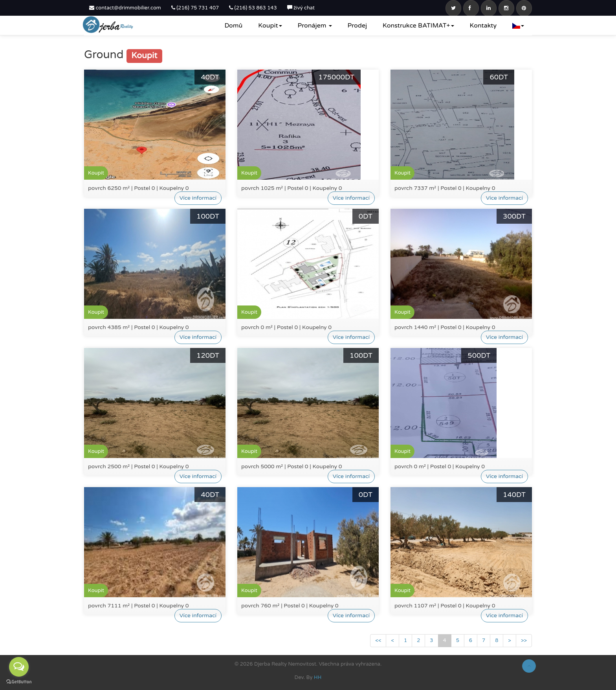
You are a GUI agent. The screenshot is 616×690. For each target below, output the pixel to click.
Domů (233, 26)
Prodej (357, 26)
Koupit (270, 26)
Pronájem (315, 26)
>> (524, 640)
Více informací (198, 198)
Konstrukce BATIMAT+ (418, 26)
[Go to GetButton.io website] (19, 682)
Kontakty (483, 26)
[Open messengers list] (19, 667)
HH (318, 677)
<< (378, 640)
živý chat (301, 8)
